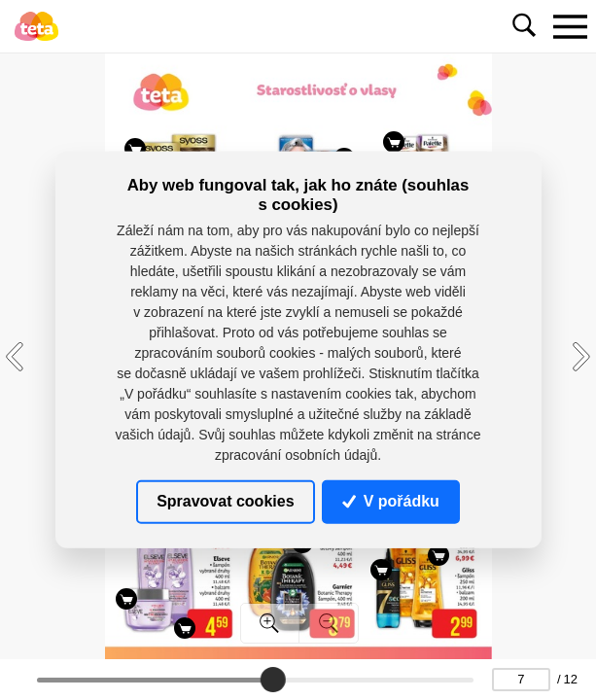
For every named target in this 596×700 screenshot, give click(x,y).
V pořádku (391, 501)
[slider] (273, 680)
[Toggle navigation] (570, 26)
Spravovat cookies (225, 501)
